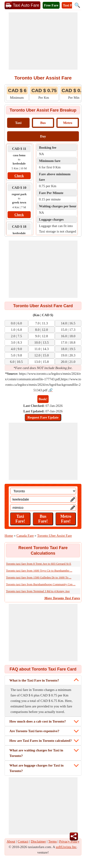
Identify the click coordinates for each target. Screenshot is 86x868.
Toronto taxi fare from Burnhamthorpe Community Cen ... (41, 584)
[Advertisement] (43, 41)
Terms (52, 841)
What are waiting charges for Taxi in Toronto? (36, 753)
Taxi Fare (70, 5)
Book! (43, 399)
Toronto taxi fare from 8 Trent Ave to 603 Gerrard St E (39, 564)
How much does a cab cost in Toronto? (38, 721)
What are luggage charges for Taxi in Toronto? (36, 768)
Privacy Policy (69, 841)
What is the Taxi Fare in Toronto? (34, 680)
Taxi (18, 123)
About (11, 841)
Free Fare (51, 5)
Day (43, 136)
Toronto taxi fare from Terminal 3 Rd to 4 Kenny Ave (38, 591)
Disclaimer (38, 841)
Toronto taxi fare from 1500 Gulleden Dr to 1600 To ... (39, 577)
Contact (23, 841)
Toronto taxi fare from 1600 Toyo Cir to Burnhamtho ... (39, 571)
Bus (43, 123)
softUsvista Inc (66, 847)
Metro (68, 123)
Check (19, 176)
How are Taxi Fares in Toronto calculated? (41, 741)
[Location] (43, 491)
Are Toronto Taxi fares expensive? (34, 731)
